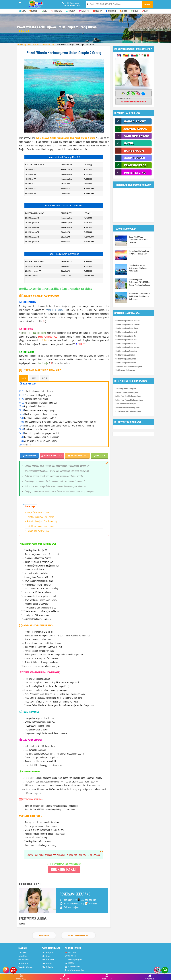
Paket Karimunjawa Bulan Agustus (127, 347)
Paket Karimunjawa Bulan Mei (125, 336)
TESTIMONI (70, 963)
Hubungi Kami (23, 956)
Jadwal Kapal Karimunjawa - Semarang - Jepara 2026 (139, 252)
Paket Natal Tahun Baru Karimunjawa (128, 366)
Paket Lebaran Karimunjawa (125, 370)
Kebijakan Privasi (24, 963)
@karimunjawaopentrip (74, 959)
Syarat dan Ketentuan (25, 967)
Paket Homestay (47, 963)
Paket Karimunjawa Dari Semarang (42, 521)
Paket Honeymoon (48, 952)
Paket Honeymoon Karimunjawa (41, 526)
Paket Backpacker (48, 967)
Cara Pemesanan (24, 960)
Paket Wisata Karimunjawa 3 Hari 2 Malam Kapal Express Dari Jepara (139, 296)
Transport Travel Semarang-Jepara (128, 407)
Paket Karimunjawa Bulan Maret (126, 328)
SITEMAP (134, 11)
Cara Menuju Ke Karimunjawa (125, 388)
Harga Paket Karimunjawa (38, 512)
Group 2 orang (27, 44)
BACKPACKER (111, 11)
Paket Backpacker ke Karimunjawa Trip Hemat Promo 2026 (138, 268)
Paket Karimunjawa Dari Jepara (40, 517)
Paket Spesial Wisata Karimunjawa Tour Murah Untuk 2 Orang (66, 138)
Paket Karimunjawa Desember (125, 362)
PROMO (123, 11)
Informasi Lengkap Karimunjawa (126, 392)
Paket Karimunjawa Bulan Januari (127, 321)
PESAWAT (33, 11)
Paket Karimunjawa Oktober (125, 355)
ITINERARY (71, 11)
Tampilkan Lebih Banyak (78, 935)
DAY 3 (45, 378)
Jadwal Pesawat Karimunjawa (126, 404)
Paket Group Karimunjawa (38, 531)
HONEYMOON (84, 11)
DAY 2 (34, 378)
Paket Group (46, 956)
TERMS (145, 11)
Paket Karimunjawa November (126, 359)
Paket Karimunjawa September (126, 351)
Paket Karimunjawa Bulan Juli (126, 343)
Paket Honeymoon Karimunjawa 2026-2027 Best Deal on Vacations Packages (140, 282)
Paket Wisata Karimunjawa (41, 44)
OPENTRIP (97, 11)
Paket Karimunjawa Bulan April (126, 332)
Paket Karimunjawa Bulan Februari (127, 324)
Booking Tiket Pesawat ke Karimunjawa (129, 400)
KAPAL (22, 11)
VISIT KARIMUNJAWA (72, 967)
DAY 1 (24, 378)
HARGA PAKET (57, 11)
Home (19, 44)
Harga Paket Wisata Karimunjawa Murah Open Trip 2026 (138, 240)
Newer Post (44, 935)
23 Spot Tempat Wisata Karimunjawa (128, 411)
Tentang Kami (23, 952)
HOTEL (44, 11)
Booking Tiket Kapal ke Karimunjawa (128, 396)
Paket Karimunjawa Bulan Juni (126, 340)
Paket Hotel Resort (48, 960)
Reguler (54, 44)
